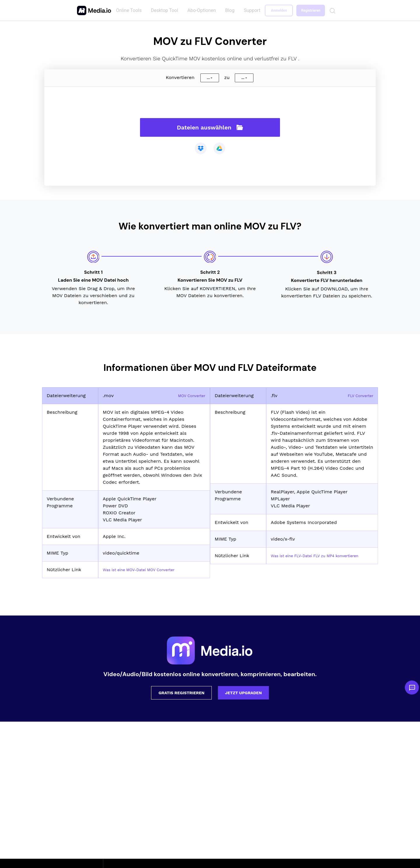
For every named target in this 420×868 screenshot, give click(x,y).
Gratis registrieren (181, 693)
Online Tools (130, 10)
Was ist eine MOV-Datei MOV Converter (147, 570)
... (208, 78)
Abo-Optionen (203, 10)
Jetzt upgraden (243, 693)
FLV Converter (357, 396)
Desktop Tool (166, 10)
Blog (231, 10)
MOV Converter (188, 396)
